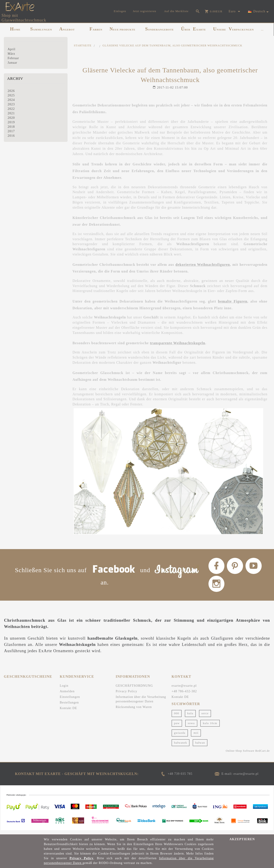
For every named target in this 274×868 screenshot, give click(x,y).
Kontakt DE (68, 712)
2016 (11, 136)
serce (205, 717)
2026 (11, 91)
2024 (11, 100)
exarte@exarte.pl (184, 689)
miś (196, 737)
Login (64, 689)
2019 (11, 122)
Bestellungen (69, 706)
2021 (11, 113)
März (11, 54)
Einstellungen (70, 701)
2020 (11, 118)
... (262, 30)
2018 (11, 127)
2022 (11, 109)
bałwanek (181, 746)
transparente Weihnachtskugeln (178, 343)
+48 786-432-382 (184, 695)
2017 (11, 131)
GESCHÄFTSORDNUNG (134, 689)
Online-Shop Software (240, 755)
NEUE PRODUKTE (122, 29)
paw (177, 727)
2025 (11, 95)
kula (190, 717)
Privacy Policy (126, 695)
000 (177, 717)
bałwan (200, 746)
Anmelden (67, 695)
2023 (11, 104)
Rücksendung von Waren (134, 711)
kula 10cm (210, 727)
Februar (13, 58)
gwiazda (180, 737)
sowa (191, 727)
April (12, 49)
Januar (12, 63)
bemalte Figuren (233, 301)
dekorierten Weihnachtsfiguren (203, 265)
